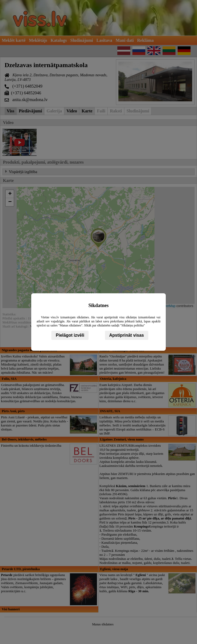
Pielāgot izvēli (70, 335)
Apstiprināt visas (127, 335)
